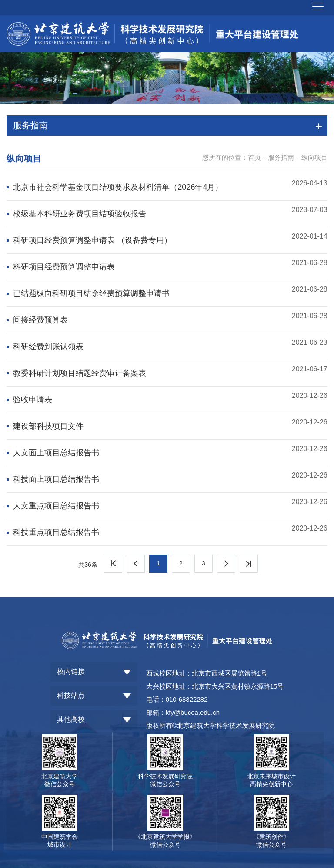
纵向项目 (314, 157)
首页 (254, 157)
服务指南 (281, 157)
